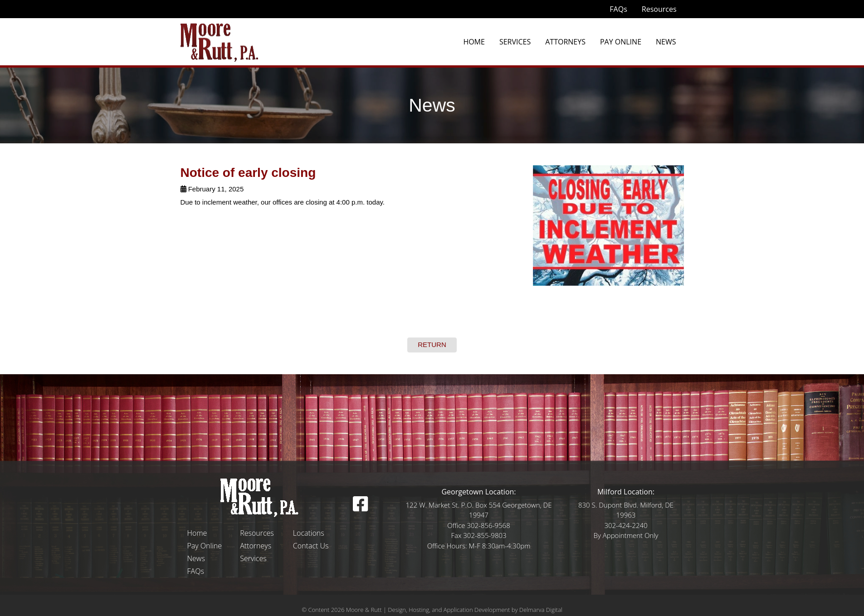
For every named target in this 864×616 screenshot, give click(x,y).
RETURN (432, 345)
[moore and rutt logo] (219, 41)
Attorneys (565, 42)
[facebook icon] (360, 508)
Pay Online (621, 42)
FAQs (618, 9)
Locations (309, 533)
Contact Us (311, 546)
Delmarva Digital (541, 610)
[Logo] (260, 497)
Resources (659, 9)
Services (515, 42)
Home (474, 42)
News (666, 42)
